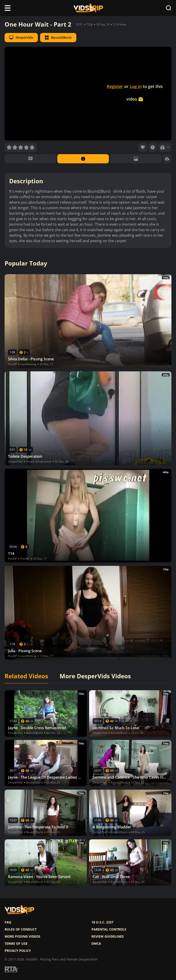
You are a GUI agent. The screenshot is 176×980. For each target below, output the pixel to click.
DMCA (96, 944)
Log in (136, 86)
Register (115, 86)
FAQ (8, 922)
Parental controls (109, 929)
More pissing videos (22, 936)
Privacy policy (18, 951)
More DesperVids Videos (95, 676)
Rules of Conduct (21, 929)
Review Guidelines (108, 936)
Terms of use (16, 944)
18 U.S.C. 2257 (102, 922)
